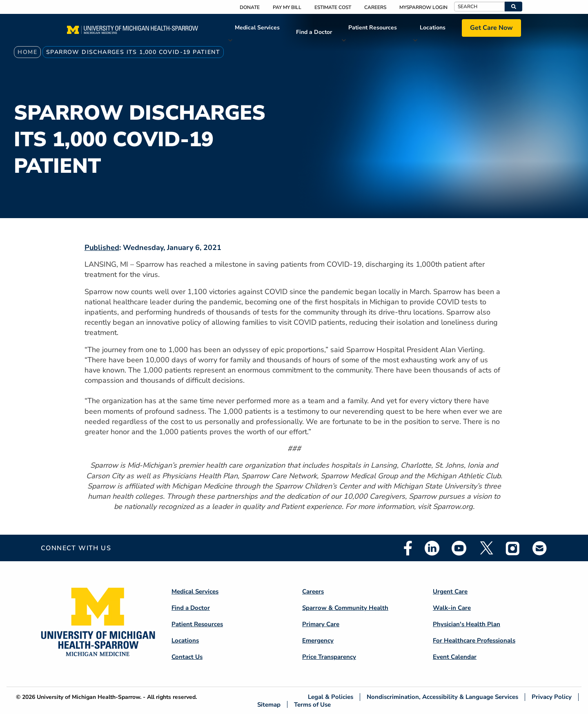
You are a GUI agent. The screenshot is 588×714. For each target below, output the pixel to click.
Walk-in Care (452, 608)
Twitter (486, 548)
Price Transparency (329, 657)
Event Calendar (455, 657)
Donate (250, 7)
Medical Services (257, 28)
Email (540, 548)
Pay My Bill (287, 7)
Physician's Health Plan (467, 624)
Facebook (408, 548)
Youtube (459, 548)
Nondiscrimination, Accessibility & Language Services (442, 697)
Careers (375, 7)
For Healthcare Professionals (474, 640)
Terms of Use (312, 704)
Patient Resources (373, 28)
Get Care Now (491, 28)
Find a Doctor (314, 32)
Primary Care (321, 624)
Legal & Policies (331, 697)
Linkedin (432, 548)
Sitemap (269, 704)
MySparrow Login (423, 7)
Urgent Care (450, 591)
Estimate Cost (333, 7)
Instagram (513, 548)
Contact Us (187, 657)
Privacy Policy (552, 697)
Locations (433, 28)
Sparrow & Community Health (345, 608)
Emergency (318, 640)
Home (27, 52)
